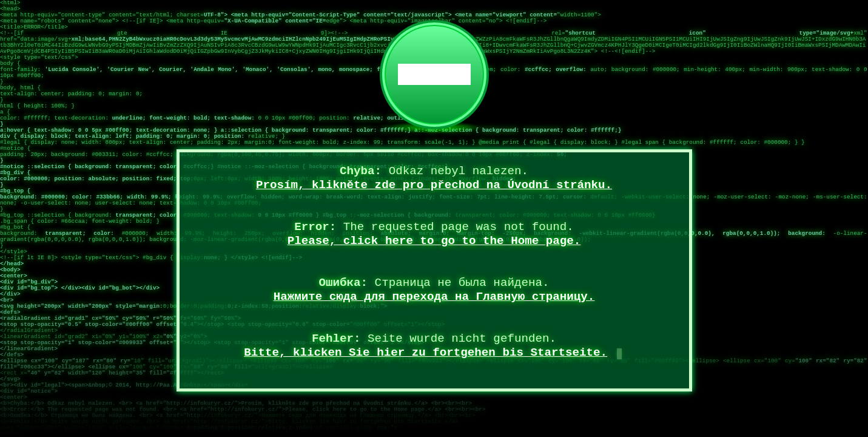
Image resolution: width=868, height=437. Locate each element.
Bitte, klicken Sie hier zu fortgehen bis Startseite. (426, 353)
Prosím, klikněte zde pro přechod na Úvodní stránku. (434, 185)
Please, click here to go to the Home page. (434, 241)
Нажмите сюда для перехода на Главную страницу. (434, 297)
